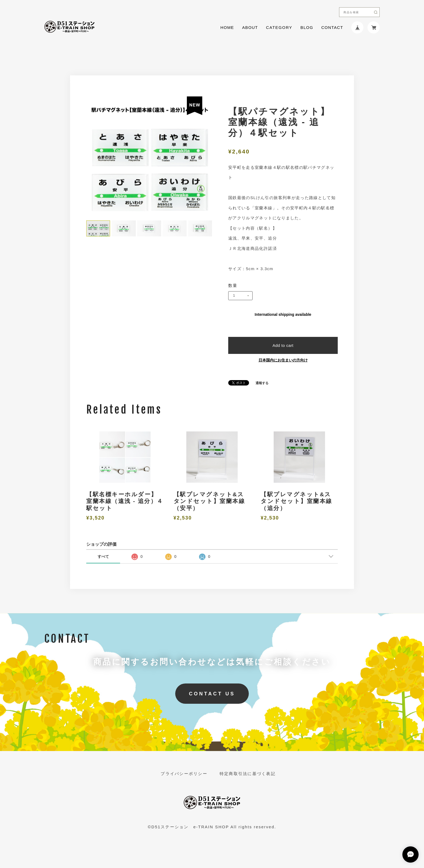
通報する (262, 383)
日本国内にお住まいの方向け (283, 360)
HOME (227, 27)
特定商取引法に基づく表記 (248, 774)
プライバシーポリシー (184, 774)
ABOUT (250, 27)
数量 (233, 285)
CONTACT (332, 27)
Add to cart (283, 345)
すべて (103, 557)
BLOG (307, 27)
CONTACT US (212, 694)
